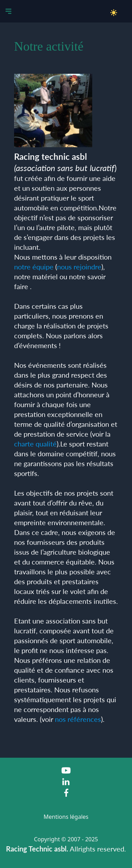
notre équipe (34, 267)
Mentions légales (66, 817)
